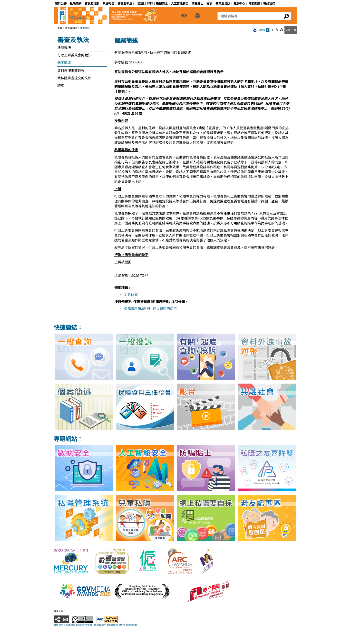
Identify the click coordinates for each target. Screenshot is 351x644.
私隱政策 (70, 625)
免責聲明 (113, 625)
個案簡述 (64, 63)
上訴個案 (131, 295)
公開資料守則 (85, 625)
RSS (264, 30)
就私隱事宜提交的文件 (74, 78)
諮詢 (61, 86)
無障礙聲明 (100, 625)
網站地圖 (132, 625)
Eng (288, 30)
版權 (123, 625)
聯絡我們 (58, 625)
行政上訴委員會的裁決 (74, 55)
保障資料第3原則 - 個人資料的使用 (150, 309)
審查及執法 (71, 28)
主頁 (60, 28)
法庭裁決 (64, 48)
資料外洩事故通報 (71, 70)
